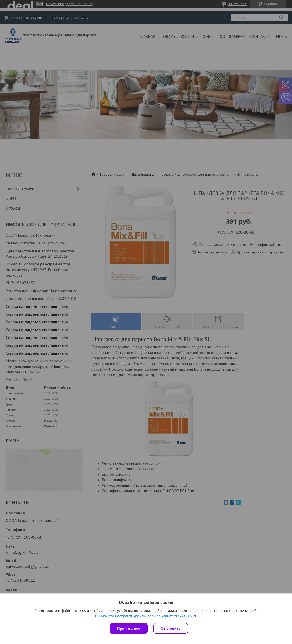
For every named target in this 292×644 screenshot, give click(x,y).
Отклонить (171, 628)
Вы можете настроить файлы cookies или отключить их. (144, 616)
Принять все (129, 628)
